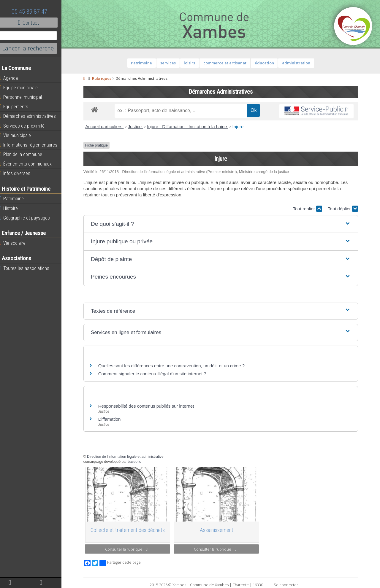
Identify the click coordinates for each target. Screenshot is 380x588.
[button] (223, 224)
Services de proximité (26, 126)
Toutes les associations (28, 268)
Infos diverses (19, 173)
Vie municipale (19, 135)
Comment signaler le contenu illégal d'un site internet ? (154, 374)
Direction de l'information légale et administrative (127, 457)
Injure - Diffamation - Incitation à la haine (190, 127)
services (170, 63)
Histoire (12, 208)
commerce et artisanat (227, 63)
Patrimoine (15, 198)
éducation (266, 63)
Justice (137, 127)
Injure (240, 127)
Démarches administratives (31, 116)
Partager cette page (122, 563)
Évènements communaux (29, 164)
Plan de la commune (25, 154)
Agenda (12, 78)
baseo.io (136, 462)
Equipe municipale (22, 88)
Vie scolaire (16, 243)
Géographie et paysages (28, 218)
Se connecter (288, 585)
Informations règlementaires (32, 145)
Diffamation (112, 419)
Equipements (18, 107)
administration (298, 63)
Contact (33, 23)
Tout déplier (345, 209)
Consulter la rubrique (128, 549)
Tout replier (309, 209)
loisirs (191, 63)
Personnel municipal (24, 97)
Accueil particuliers (106, 127)
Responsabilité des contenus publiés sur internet (148, 406)
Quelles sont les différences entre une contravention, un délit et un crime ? (174, 366)
